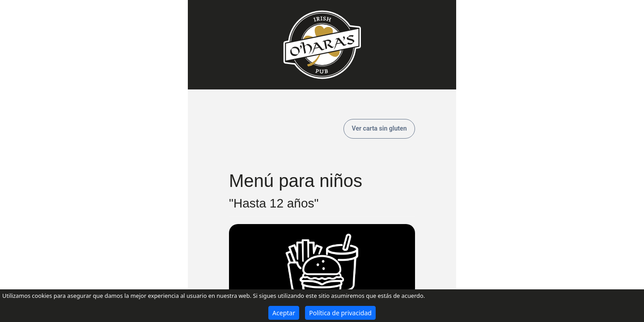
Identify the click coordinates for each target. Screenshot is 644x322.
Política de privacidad (340, 313)
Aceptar (284, 313)
